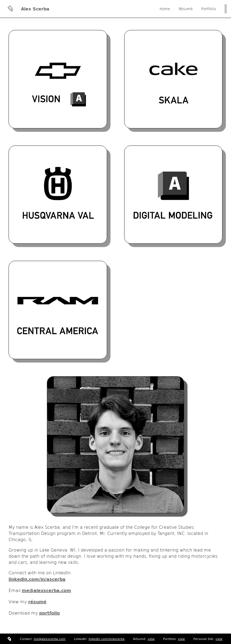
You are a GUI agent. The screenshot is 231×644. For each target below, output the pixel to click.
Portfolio (209, 9)
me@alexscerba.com (49, 639)
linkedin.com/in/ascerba (107, 639)
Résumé (186, 9)
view (151, 639)
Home (165, 9)
